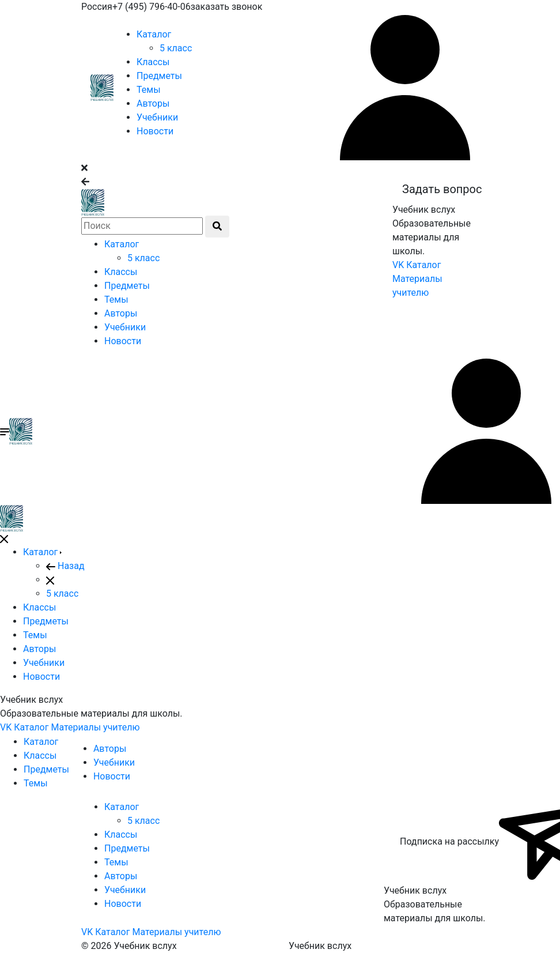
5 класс (176, 48)
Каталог (154, 34)
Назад (65, 566)
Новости (155, 131)
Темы (149, 90)
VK (398, 265)
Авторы (153, 103)
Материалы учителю (95, 727)
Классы (153, 62)
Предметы (159, 76)
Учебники (157, 117)
